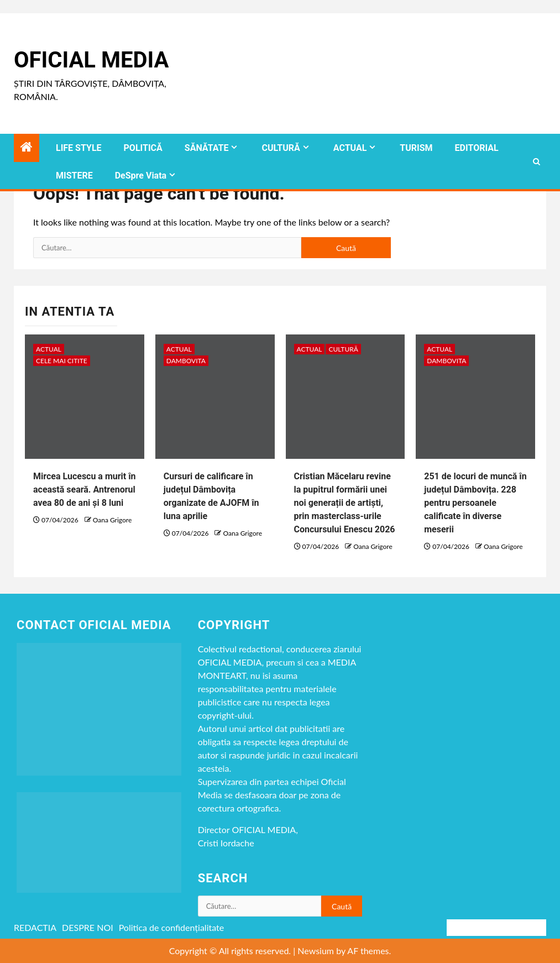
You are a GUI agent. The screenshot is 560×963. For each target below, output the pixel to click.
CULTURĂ (281, 148)
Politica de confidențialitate (172, 927)
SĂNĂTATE (207, 148)
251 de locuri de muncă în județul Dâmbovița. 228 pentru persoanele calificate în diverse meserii (475, 503)
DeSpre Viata (141, 176)
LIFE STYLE (79, 148)
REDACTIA (35, 927)
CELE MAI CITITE (62, 361)
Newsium (316, 951)
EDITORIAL (477, 148)
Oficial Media (91, 60)
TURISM (416, 148)
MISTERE (74, 176)
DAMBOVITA (186, 361)
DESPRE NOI (88, 927)
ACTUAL (350, 148)
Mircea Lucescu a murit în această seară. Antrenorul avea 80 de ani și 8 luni (85, 490)
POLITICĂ (143, 148)
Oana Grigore (112, 520)
